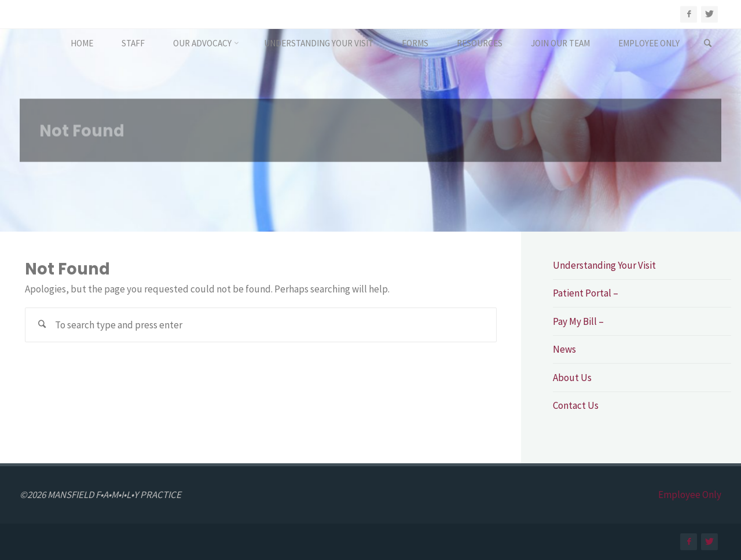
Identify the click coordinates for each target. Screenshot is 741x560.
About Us (572, 378)
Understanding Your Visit (604, 265)
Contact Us (576, 405)
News (564, 349)
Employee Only (690, 495)
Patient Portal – (586, 293)
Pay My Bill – (578, 321)
